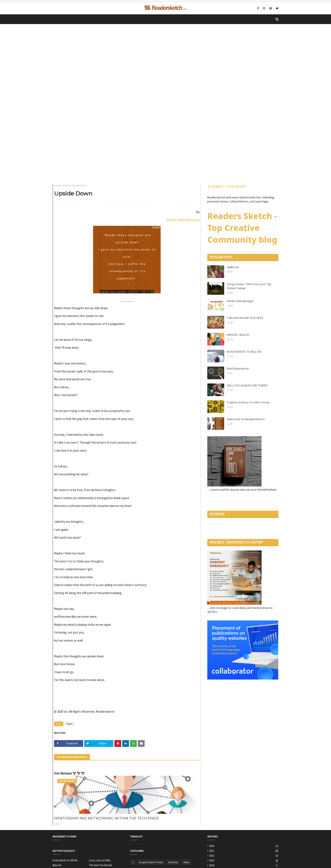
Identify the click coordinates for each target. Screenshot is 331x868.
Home (57, 185)
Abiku (187, 862)
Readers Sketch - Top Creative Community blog (242, 228)
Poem (66, 185)
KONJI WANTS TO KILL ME (244, 352)
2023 (244, 861)
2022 (244, 856)
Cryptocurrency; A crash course (248, 402)
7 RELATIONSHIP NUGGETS (245, 318)
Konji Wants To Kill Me (65, 860)
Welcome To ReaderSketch (246, 419)
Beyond (57, 865)
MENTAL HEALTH (238, 335)
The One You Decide (100, 865)
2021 (244, 851)
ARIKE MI (233, 267)
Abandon (173, 862)
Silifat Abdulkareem (183, 220)
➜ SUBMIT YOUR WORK (226, 186)
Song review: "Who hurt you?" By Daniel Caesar (249, 286)
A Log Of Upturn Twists (151, 862)
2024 (244, 865)
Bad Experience (238, 368)
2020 (244, 846)
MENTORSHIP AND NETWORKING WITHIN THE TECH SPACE (107, 818)
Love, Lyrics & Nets (100, 860)
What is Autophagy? (240, 301)
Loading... (213, 530)
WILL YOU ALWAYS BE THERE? (247, 385)
